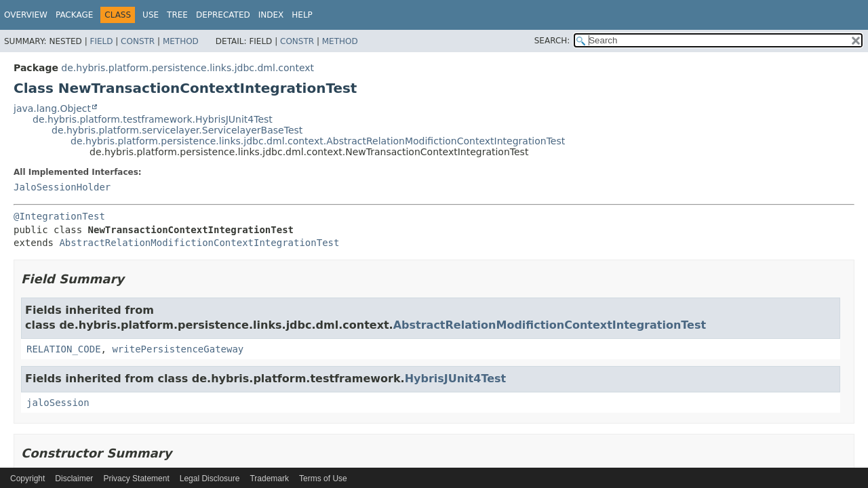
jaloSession (58, 403)
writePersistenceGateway (178, 349)
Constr (138, 41)
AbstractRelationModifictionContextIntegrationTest (199, 243)
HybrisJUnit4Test (456, 379)
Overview (26, 15)
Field (101, 41)
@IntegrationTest (59, 216)
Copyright (27, 479)
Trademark (269, 479)
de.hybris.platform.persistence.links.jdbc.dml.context (188, 68)
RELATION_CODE (64, 349)
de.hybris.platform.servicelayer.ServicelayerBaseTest (177, 130)
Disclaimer (74, 479)
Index (271, 15)
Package (74, 15)
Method (181, 41)
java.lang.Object (52, 108)
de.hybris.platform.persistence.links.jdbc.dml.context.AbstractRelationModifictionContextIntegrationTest (318, 141)
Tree (177, 15)
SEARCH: (552, 41)
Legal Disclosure (210, 479)
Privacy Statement (136, 479)
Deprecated (223, 15)
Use (151, 15)
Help (302, 15)
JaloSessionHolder (62, 187)
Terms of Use (323, 479)
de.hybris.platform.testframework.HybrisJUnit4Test (153, 119)
